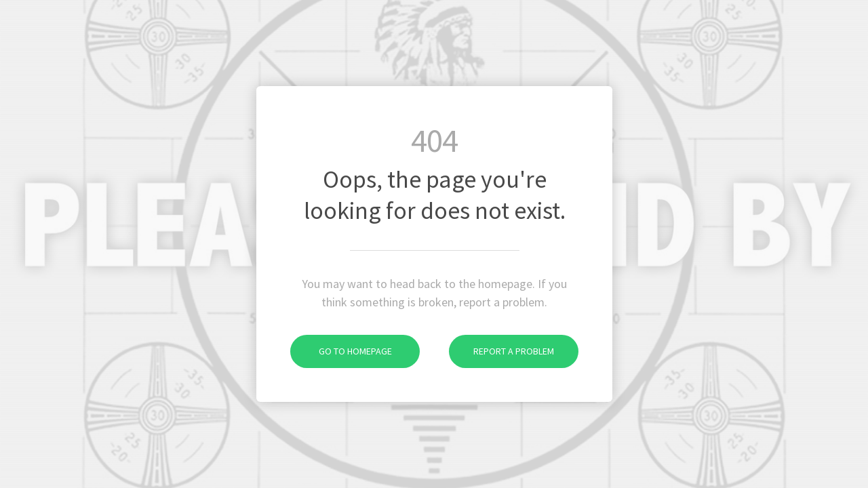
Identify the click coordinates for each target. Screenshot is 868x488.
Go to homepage (341, 351)
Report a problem (501, 351)
